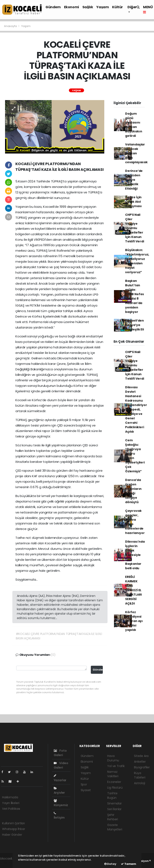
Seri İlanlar (114, 809)
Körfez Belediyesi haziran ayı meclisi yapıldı (134, 621)
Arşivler (59, 791)
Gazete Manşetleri (115, 827)
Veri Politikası (11, 809)
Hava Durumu (113, 758)
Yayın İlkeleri (11, 803)
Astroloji (139, 783)
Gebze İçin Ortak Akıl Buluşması (133, 202)
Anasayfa (11, 26)
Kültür (117, 7)
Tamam (129, 864)
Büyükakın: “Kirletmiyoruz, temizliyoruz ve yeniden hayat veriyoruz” (137, 261)
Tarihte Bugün (112, 795)
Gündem (53, 7)
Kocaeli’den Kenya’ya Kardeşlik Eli (135, 325)
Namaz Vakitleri (113, 774)
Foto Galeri (60, 753)
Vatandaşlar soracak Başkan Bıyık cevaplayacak (136, 153)
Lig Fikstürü (115, 788)
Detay (110, 864)
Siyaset (86, 790)
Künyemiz (61, 803)
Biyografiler (142, 767)
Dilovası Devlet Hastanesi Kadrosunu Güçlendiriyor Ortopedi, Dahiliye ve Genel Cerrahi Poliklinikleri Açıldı (136, 409)
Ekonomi (72, 7)
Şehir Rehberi (113, 817)
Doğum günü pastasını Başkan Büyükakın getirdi (134, 125)
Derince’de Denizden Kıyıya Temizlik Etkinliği (134, 180)
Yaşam (102, 7)
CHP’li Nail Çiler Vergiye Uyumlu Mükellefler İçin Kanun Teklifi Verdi (135, 228)
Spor (84, 784)
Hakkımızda (10, 797)
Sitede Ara (141, 756)
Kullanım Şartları (13, 823)
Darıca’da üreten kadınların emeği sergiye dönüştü (133, 491)
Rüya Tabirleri (140, 775)
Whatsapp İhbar (13, 829)
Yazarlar (60, 778)
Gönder (98, 670)
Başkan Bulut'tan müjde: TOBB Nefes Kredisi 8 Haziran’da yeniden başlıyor (135, 296)
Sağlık (88, 7)
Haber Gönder (12, 835)
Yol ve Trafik (116, 766)
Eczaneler (114, 782)
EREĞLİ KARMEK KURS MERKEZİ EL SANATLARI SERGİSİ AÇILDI (133, 590)
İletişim (59, 816)
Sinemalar (114, 803)
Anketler (140, 762)
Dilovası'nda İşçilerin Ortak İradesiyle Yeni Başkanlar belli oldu (135, 555)
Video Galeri (61, 765)
